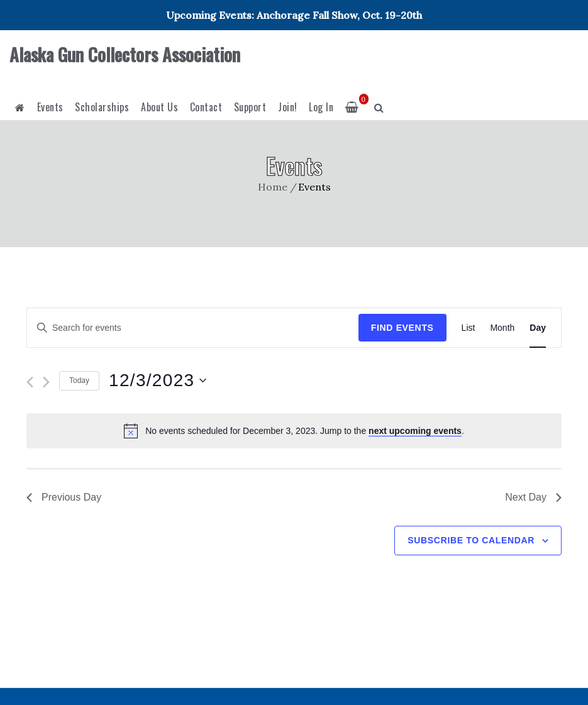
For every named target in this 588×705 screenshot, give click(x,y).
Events (50, 107)
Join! (288, 107)
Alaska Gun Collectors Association (125, 54)
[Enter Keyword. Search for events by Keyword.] (193, 328)
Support (250, 107)
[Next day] (46, 382)
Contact (206, 107)
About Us (159, 107)
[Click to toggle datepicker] (158, 380)
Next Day (533, 497)
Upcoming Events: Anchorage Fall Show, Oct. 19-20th (294, 15)
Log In (321, 107)
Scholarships (102, 107)
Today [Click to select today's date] (79, 380)
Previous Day (64, 497)
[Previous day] (30, 382)
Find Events (402, 328)
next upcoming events (415, 431)
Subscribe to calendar (471, 540)
